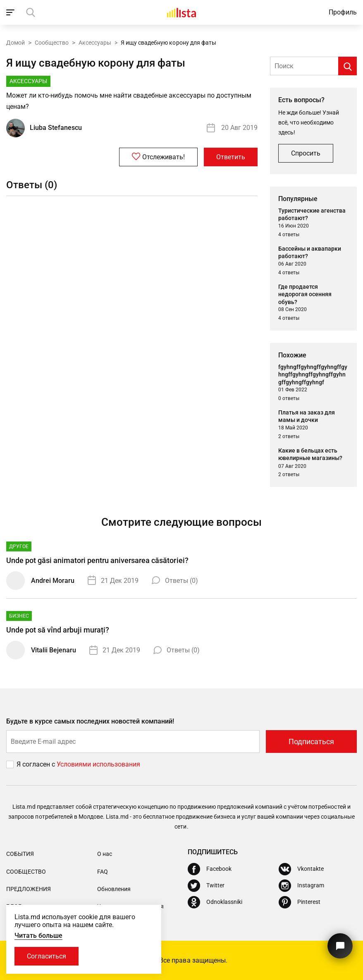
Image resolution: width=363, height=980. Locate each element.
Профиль (343, 12)
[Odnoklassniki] (215, 902)
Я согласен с (37, 764)
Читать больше (38, 936)
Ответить (231, 157)
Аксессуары (95, 43)
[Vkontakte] (301, 869)
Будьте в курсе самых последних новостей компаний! (90, 721)
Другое (19, 546)
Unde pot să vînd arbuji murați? (58, 630)
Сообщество (52, 43)
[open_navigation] (11, 12)
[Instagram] (301, 886)
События (20, 854)
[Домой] (181, 12)
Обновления (114, 889)
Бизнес (19, 616)
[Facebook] (210, 869)
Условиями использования (98, 764)
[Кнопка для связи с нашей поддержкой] (340, 946)
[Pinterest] (300, 902)
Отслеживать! (158, 157)
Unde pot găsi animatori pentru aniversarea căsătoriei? (97, 560)
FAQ (103, 872)
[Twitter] (206, 886)
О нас (105, 854)
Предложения (29, 889)
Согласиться (47, 956)
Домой (16, 43)
